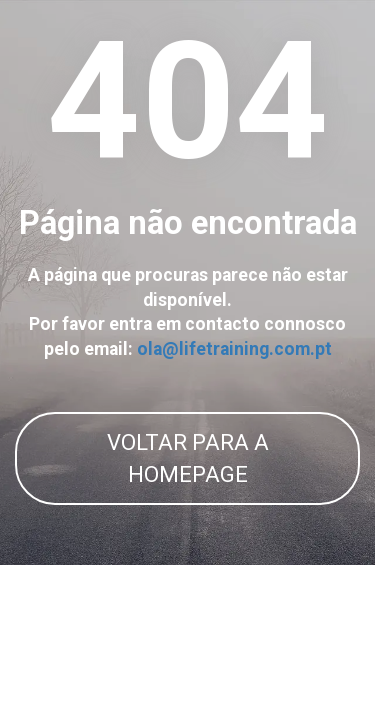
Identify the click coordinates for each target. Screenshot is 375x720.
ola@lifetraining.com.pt (234, 349)
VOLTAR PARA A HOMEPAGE (188, 458)
